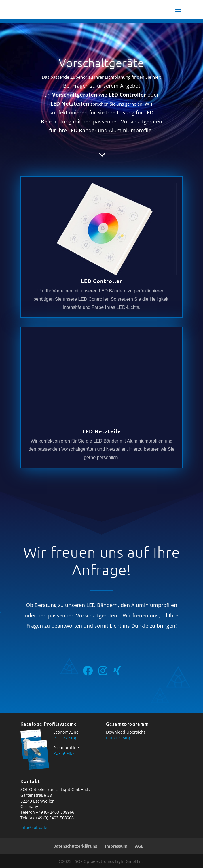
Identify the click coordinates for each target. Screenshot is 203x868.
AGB (139, 846)
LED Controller (102, 281)
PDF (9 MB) (63, 753)
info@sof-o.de (34, 827)
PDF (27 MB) (65, 738)
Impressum (116, 846)
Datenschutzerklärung (75, 846)
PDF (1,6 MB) (118, 738)
